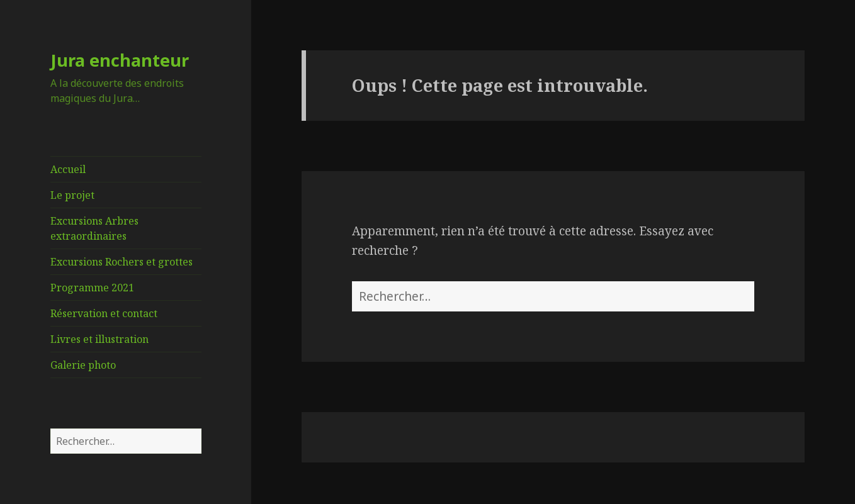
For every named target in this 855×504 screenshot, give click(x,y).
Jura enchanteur (120, 60)
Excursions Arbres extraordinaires (94, 228)
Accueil (68, 169)
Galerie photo (83, 365)
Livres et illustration (99, 339)
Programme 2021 (92, 288)
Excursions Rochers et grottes (122, 262)
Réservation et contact (104, 313)
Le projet (72, 195)
